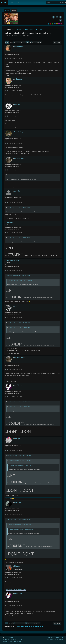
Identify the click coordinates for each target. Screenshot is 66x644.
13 (30, 42)
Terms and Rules (54, 640)
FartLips (17, 439)
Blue (55, 24)
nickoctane (18, 79)
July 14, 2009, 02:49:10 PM (16, 116)
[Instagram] (61, 17)
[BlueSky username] (57, 17)
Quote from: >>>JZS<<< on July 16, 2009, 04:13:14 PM (19, 456)
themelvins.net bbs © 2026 (55, 638)
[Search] (58, 2)
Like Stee (17, 502)
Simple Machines (19, 640)
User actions (57, 42)
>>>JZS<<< (18, 385)
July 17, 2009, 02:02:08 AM (16, 451)
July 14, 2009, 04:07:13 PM (16, 170)
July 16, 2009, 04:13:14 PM (16, 397)
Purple (59, 24)
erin (16, 306)
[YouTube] (61, 20)
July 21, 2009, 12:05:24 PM (16, 605)
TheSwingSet (19, 47)
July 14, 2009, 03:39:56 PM (16, 144)
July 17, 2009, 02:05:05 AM (16, 514)
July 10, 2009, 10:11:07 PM (16, 58)
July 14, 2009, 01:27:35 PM (16, 91)
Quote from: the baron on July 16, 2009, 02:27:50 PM (19, 275)
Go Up (6, 623)
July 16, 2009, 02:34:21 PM (16, 318)
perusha (17, 191)
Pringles (17, 104)
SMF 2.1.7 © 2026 (9, 640)
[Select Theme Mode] (18, 2)
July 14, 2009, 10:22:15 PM (16, 203)
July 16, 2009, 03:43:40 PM (16, 369)
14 (33, 42)
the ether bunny (20, 158)
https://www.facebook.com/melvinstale (16, 590)
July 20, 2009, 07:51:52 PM (16, 578)
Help (48, 640)
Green (53, 24)
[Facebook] (53, 17)
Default (48, 24)
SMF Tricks (13, 638)
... (19, 42)
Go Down (7, 42)
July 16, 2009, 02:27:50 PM (16, 233)
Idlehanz (17, 566)
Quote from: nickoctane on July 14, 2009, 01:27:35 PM (19, 175)
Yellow (57, 24)
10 (22, 42)
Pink (61, 24)
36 (38, 42)
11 (25, 42)
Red (51, 24)
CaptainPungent (20, 132)
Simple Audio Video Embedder (12, 642)
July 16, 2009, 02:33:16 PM (16, 270)
